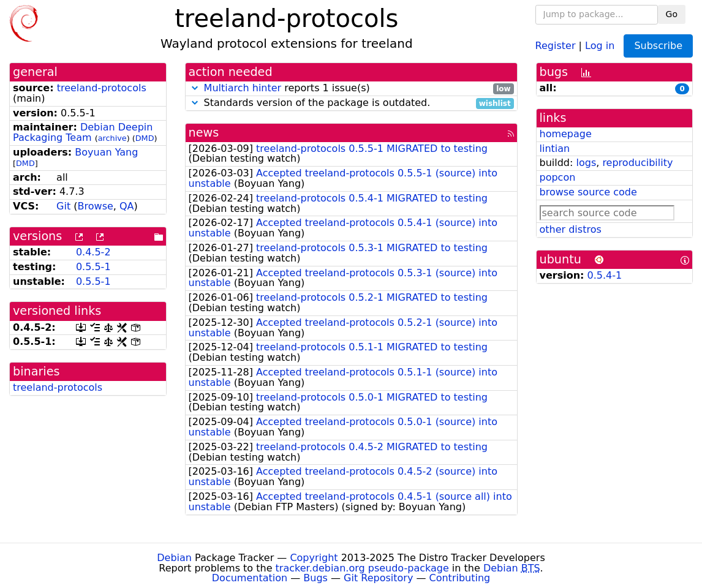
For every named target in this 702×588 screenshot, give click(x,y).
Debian (174, 558)
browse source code (588, 192)
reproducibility (637, 163)
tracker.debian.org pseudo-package (362, 568)
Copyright (314, 558)
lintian (555, 149)
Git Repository (378, 578)
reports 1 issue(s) (351, 89)
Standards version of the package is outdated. (351, 103)
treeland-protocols (102, 88)
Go (672, 14)
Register (556, 45)
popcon (558, 177)
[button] (195, 88)
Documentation (250, 578)
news (204, 133)
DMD (145, 138)
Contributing (460, 578)
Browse (96, 206)
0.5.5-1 (93, 267)
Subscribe (658, 46)
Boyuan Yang (106, 152)
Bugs (315, 578)
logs (586, 163)
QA (127, 206)
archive (112, 138)
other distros (571, 229)
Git (63, 206)
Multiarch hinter (243, 88)
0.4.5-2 (93, 252)
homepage (566, 134)
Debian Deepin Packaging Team (83, 132)
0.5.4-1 (605, 275)
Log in (600, 45)
